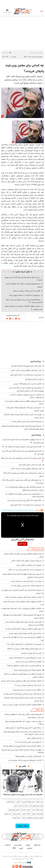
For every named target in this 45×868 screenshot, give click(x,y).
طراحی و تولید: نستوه (22, 862)
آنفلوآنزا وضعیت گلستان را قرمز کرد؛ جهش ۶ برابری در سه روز (22, 705)
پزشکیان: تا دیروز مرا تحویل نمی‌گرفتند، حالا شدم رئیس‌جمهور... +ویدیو (27, 396)
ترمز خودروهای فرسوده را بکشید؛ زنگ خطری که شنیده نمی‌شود (24, 285)
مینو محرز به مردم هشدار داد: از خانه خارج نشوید (26, 375)
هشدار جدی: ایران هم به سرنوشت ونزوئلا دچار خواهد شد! (23, 447)
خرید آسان (22, 544)
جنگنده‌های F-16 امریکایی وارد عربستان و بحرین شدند (24, 500)
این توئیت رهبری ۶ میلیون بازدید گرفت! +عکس (26, 561)
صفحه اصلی (39, 53)
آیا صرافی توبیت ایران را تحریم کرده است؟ (28, 742)
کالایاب (18, 802)
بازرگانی (38, 710)
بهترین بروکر (17, 814)
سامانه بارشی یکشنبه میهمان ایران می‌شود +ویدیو (25, 633)
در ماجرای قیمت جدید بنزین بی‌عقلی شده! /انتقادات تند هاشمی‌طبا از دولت (25, 495)
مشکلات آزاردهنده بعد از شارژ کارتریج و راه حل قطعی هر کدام (22, 746)
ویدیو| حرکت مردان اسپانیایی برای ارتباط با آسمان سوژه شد (22, 694)
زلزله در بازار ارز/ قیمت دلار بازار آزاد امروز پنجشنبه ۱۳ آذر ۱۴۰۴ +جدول (24, 475)
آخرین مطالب (36, 549)
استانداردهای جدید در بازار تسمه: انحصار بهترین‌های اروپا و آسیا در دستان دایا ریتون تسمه (24, 733)
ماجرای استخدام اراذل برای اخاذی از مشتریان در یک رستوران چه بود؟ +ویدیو (23, 592)
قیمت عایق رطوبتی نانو (36, 806)
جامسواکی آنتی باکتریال (22, 540)
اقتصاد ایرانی (26, 814)
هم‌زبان (28, 845)
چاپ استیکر (40, 802)
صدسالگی (37, 845)
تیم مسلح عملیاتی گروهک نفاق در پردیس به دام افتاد (24, 649)
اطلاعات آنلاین (23, 11)
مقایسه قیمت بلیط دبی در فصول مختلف (28, 756)
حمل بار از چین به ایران (21, 806)
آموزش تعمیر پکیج (14, 810)
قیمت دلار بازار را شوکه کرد (33, 379)
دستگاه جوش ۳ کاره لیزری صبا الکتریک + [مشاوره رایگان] (23, 728)
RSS (14, 848)
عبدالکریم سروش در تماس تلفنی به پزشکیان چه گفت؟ (24, 666)
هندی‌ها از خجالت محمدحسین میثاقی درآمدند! (26, 422)
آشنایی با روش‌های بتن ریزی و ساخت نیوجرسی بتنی (25, 760)
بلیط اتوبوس (16, 818)
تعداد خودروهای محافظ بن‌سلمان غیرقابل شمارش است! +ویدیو (24, 402)
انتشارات (30, 848)
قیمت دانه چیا (25, 810)
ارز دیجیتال (8, 814)
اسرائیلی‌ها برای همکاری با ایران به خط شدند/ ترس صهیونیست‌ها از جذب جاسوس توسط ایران (26, 389)
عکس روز (22, 766)
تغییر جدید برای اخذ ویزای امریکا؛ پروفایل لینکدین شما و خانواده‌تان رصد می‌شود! (25, 623)
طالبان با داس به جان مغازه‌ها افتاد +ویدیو (28, 384)
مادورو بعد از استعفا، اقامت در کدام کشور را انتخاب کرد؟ (24, 644)
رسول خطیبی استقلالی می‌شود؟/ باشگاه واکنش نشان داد (23, 629)
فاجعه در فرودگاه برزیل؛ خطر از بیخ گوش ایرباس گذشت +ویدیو (21, 681)
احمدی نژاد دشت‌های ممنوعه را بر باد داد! (28, 685)
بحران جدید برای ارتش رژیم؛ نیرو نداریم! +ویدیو (26, 581)
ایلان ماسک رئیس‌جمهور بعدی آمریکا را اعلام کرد (26, 366)
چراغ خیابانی (10, 802)
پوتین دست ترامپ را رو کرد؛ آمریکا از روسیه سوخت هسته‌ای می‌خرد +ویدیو (24, 416)
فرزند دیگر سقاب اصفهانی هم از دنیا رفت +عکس (26, 370)
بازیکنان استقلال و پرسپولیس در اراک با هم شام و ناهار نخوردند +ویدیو (23, 610)
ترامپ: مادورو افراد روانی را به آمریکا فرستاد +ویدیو (25, 658)
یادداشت (8, 845)
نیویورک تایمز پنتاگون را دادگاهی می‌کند (29, 565)
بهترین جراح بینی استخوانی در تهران (32, 818)
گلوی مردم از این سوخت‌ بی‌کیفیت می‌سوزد (27, 291)
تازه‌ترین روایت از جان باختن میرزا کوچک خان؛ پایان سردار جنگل (21, 458)
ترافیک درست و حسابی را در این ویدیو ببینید (27, 690)
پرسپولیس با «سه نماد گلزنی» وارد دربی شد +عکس (25, 570)
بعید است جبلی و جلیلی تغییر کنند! (30, 465)
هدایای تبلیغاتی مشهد (34, 738)
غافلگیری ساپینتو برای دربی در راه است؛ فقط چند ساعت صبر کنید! (24, 639)
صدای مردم (18, 845)
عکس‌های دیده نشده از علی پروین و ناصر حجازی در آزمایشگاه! (23, 794)
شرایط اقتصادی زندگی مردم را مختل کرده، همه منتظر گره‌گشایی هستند (24, 301)
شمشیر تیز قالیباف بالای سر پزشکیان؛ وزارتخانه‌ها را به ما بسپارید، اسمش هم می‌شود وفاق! (25, 489)
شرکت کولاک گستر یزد (28, 802)
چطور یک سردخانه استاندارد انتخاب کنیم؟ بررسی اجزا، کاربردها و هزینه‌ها (23, 751)
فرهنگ (32, 53)
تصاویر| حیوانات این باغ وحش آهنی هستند (27, 670)
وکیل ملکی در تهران (37, 814)
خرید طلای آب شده (37, 810)
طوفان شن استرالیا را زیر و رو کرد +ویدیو (29, 662)
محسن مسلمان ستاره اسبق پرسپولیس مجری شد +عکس (23, 597)
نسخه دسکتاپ (22, 826)
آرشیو (21, 848)
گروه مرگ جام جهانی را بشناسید (31, 653)
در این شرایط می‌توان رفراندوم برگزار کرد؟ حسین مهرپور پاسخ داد (24, 278)
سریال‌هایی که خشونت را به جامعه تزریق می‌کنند (25, 295)
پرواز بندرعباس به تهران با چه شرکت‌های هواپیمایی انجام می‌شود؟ (24, 723)
